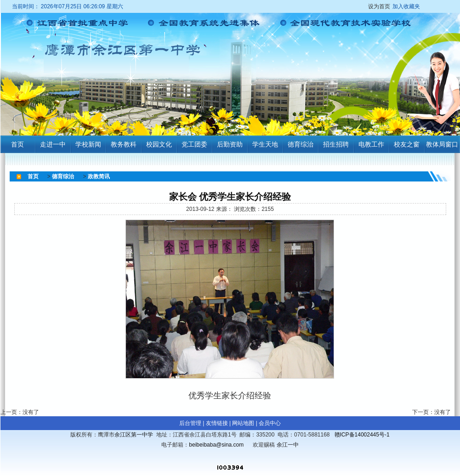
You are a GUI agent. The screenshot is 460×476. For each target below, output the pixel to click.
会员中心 (270, 423)
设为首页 (395, 6)
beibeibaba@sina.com (216, 445)
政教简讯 (99, 176)
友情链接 (217, 423)
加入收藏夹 (406, 6)
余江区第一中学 (134, 435)
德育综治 (63, 176)
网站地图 (243, 423)
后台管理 (190, 423)
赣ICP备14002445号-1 (362, 435)
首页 (33, 176)
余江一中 (288, 445)
